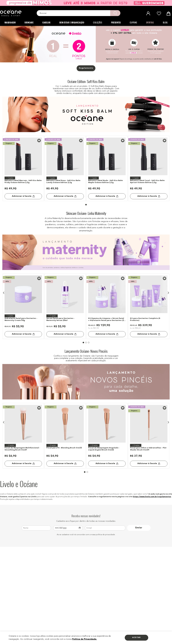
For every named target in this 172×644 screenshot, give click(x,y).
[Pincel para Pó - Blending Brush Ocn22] (65, 436)
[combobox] (79, 13)
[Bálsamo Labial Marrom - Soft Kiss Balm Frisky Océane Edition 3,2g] (23, 168)
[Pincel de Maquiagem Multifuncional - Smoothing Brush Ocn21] (23, 436)
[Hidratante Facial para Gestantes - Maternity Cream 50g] (23, 306)
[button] (4, 293)
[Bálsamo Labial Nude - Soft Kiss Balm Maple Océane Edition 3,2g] (107, 168)
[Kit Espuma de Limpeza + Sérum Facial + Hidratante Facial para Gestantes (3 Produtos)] (107, 306)
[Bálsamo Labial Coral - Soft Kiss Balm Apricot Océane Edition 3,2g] (149, 168)
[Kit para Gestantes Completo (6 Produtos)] (149, 306)
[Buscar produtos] (115, 13)
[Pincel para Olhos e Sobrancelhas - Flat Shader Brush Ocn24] (149, 436)
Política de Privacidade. (85, 639)
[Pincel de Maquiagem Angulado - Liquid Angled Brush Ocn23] (107, 436)
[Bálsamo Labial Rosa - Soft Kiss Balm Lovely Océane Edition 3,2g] (65, 168)
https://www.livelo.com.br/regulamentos (152, 497)
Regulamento (86, 68)
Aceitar (136, 638)
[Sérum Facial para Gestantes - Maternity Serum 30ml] (65, 306)
